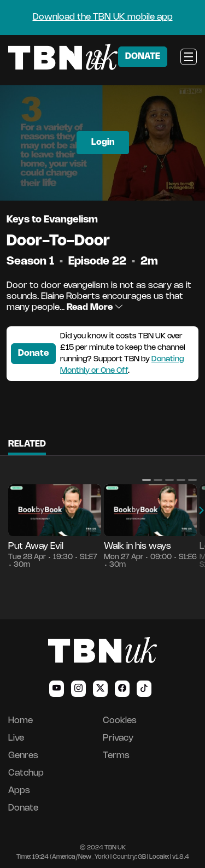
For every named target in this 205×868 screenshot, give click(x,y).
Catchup (26, 773)
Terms (116, 756)
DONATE (143, 57)
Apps (19, 791)
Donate (33, 353)
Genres (23, 756)
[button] (147, 480)
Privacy (118, 738)
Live (16, 738)
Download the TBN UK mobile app (103, 17)
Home (20, 721)
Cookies (120, 721)
